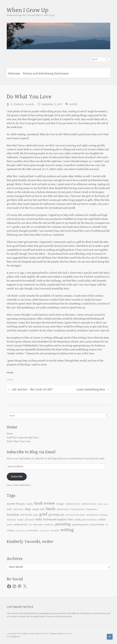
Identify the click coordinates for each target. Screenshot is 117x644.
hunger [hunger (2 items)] (20, 520)
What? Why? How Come (19, 441)
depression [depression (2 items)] (18, 509)
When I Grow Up (28, 10)
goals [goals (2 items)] (36, 515)
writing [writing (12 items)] (67, 530)
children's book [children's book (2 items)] (72, 504)
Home (10, 434)
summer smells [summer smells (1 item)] (44, 531)
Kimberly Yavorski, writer (30, 542)
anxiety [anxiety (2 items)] (30, 504)
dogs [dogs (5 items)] (28, 509)
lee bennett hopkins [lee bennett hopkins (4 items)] (55, 520)
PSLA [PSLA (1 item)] (107, 525)
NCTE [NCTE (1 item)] (30, 525)
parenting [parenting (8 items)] (63, 524)
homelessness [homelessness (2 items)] (93, 515)
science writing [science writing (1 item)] (20, 531)
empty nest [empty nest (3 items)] (38, 509)
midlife (73, 104)
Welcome (14, 74)
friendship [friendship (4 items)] (13, 515)
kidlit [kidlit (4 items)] (39, 520)
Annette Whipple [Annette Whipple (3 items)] (16, 504)
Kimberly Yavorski (24, 104)
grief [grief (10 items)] (43, 514)
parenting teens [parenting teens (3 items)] (80, 525)
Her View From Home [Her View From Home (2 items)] (75, 515)
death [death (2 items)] (9, 509)
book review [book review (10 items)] (45, 503)
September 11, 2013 (52, 104)
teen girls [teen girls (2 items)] (55, 531)
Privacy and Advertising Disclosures (46, 74)
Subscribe (17, 476)
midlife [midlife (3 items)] (102, 520)
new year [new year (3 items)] (38, 525)
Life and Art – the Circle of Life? (30, 390)
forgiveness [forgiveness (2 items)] (92, 509)
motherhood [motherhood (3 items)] (20, 525)
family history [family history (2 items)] (63, 509)
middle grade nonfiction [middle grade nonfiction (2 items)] (85, 520)
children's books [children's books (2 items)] (88, 504)
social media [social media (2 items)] (32, 531)
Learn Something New (93, 390)
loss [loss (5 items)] (70, 519)
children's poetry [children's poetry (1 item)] (103, 504)
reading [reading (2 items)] (10, 531)
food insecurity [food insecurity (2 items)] (78, 509)
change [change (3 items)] (60, 504)
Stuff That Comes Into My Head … (23, 438)
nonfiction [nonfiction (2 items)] (49, 525)
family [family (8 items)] (51, 509)
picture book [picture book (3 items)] (97, 525)
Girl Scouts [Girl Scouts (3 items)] (26, 515)
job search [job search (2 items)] (30, 520)
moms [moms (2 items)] (10, 525)
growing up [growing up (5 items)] (56, 515)
